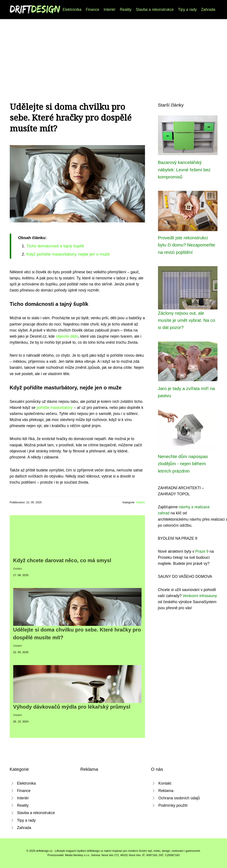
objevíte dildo (67, 336)
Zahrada (208, 10)
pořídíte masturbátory (55, 408)
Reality (126, 10)
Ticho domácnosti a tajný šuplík (55, 246)
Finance (93, 10)
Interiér (110, 10)
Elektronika (72, 10)
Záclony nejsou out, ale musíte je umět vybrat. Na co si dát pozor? (187, 320)
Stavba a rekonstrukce (155, 10)
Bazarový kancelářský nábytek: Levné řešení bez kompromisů (184, 170)
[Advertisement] (114, 52)
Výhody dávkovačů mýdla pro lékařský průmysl (72, 707)
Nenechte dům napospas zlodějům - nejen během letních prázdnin (183, 464)
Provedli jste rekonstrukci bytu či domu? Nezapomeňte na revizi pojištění (187, 245)
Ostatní (140, 502)
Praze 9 (202, 551)
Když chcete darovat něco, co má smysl (62, 560)
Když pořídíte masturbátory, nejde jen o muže (68, 254)
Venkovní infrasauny (200, 596)
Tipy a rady (187, 10)
